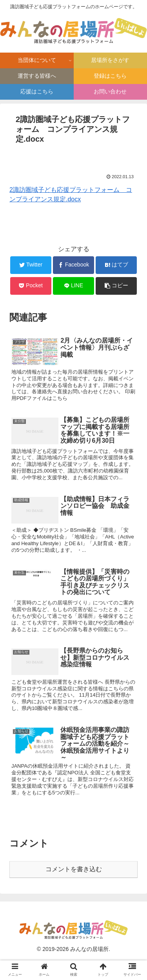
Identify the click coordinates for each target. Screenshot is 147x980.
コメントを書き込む (74, 869)
